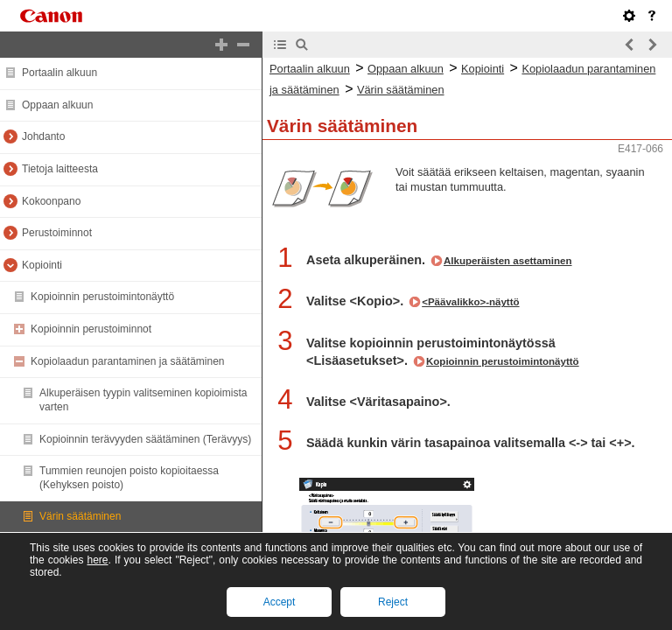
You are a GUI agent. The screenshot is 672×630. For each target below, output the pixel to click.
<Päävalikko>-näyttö (470, 302)
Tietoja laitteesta (60, 169)
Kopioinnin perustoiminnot (91, 329)
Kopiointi (42, 265)
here (97, 560)
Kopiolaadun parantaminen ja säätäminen (128, 361)
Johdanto (43, 136)
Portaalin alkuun (59, 73)
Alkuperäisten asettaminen (508, 261)
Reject (393, 602)
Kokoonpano (51, 201)
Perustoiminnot (57, 233)
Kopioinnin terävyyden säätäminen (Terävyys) (145, 439)
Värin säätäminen (80, 516)
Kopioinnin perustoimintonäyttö (102, 297)
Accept (280, 602)
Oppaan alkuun (57, 105)
